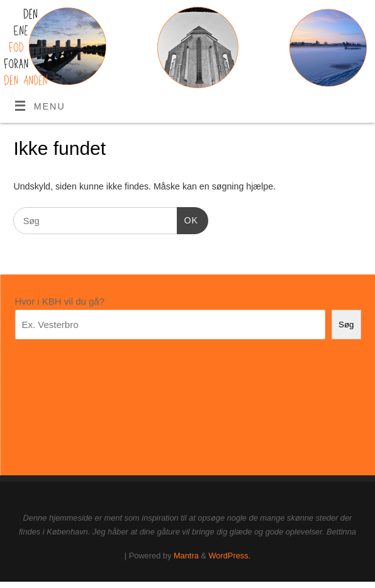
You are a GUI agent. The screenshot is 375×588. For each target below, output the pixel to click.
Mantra (186, 556)
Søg (346, 325)
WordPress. (229, 556)
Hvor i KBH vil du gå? (60, 301)
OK (187, 219)
